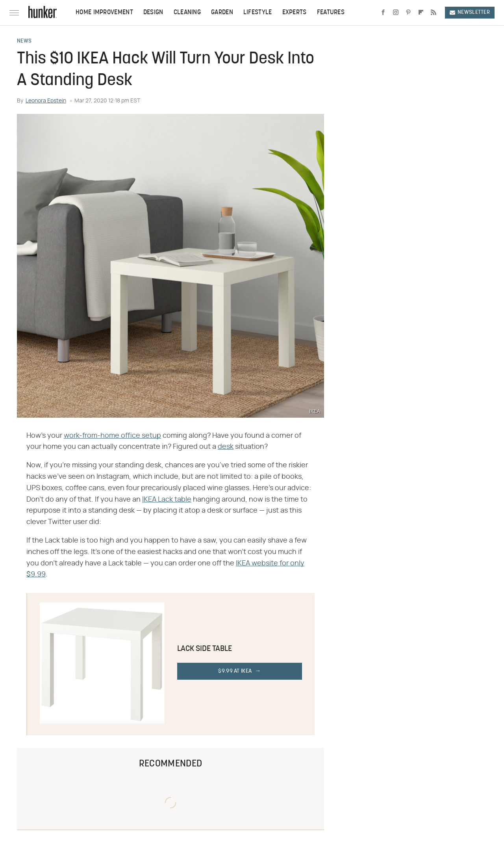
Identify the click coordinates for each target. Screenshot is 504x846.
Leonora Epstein (46, 101)
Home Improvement (104, 13)
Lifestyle (258, 13)
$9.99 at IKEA (235, 671)
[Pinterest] (408, 13)
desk (226, 447)
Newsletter (470, 12)
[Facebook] (383, 13)
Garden (222, 13)
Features (331, 13)
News (24, 41)
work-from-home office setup (112, 436)
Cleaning (187, 13)
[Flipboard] (421, 13)
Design (153, 13)
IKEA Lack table (167, 500)
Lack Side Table (205, 649)
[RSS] (434, 13)
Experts (295, 13)
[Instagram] (396, 13)
